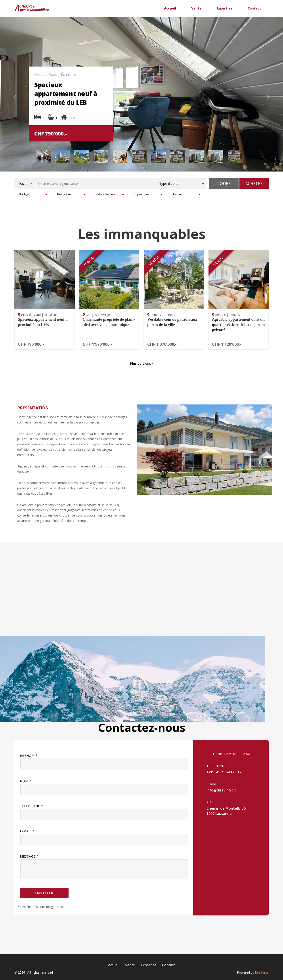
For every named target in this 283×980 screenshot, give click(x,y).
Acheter (254, 183)
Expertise (224, 8)
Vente (196, 8)
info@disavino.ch (221, 790)
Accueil (170, 8)
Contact (254, 8)
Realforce (262, 972)
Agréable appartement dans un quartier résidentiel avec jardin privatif (238, 325)
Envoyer (44, 893)
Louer (224, 183)
